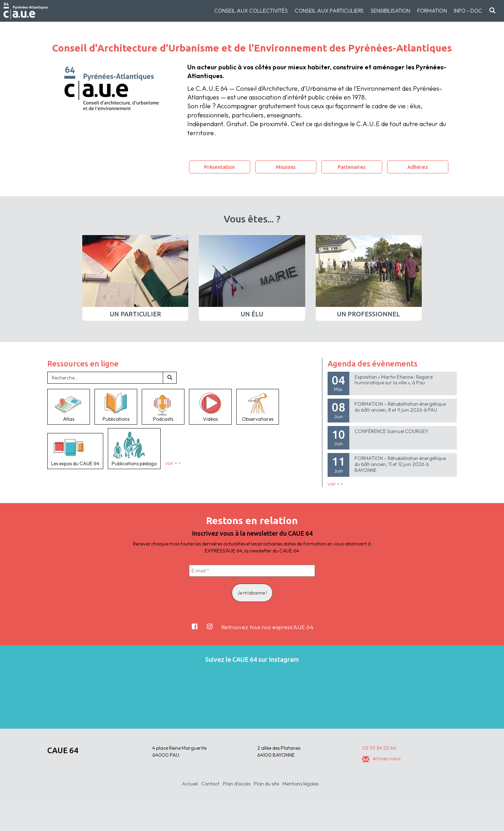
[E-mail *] (252, 571)
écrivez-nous (381, 758)
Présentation (219, 167)
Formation (432, 11)
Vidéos (210, 407)
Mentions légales (300, 784)
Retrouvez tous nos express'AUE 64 (267, 627)
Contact (210, 784)
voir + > (173, 463)
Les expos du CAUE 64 (75, 451)
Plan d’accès (237, 784)
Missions (286, 167)
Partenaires (352, 167)
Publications (116, 407)
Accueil (190, 784)
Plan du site (266, 784)
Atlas (69, 407)
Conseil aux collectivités (251, 11)
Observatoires (258, 407)
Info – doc (468, 11)
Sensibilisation (390, 11)
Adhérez (418, 167)
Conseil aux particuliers (329, 11)
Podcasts (163, 407)
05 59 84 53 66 (379, 748)
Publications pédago (134, 448)
